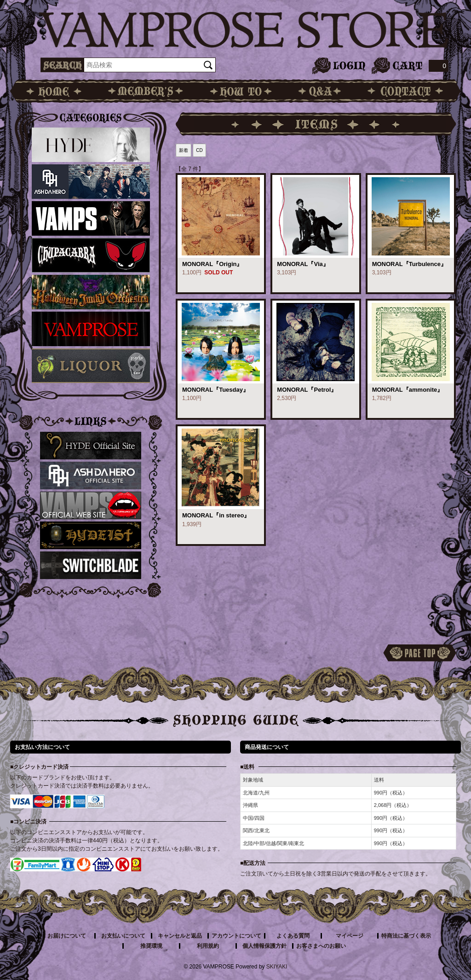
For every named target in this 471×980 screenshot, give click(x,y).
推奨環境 (151, 946)
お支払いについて (123, 936)
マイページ (350, 936)
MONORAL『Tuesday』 (215, 390)
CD (199, 150)
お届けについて (67, 936)
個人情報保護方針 (264, 946)
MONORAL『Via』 (303, 264)
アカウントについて (236, 936)
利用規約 (208, 946)
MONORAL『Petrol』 (307, 390)
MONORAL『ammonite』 (408, 390)
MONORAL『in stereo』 (216, 515)
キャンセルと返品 (180, 936)
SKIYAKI (277, 967)
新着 (184, 150)
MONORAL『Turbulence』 (409, 264)
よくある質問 (293, 936)
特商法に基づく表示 (406, 936)
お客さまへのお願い (321, 946)
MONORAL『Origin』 (212, 264)
